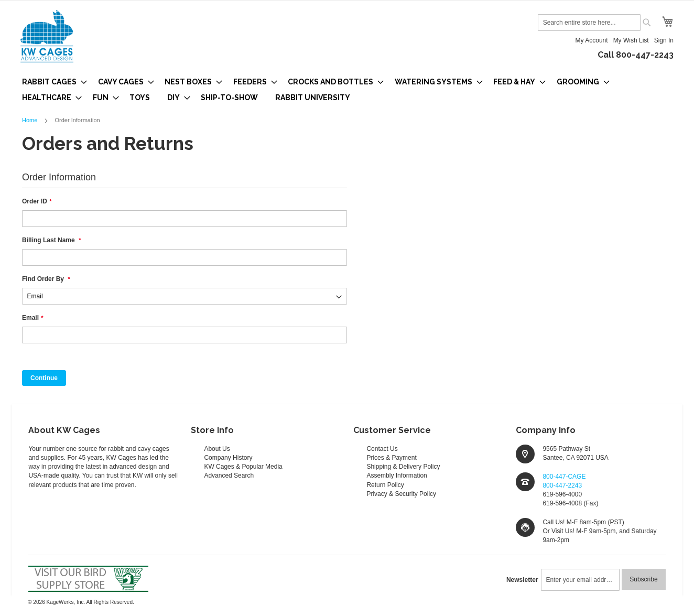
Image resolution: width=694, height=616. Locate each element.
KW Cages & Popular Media (243, 467)
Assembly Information (397, 475)
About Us (217, 449)
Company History (228, 458)
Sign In (664, 40)
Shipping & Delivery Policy (403, 467)
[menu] (347, 90)
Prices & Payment (391, 458)
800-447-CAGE (564, 477)
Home (30, 120)
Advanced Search (229, 475)
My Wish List (631, 40)
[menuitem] (51, 82)
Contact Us (382, 449)
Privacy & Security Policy (401, 494)
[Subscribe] (643, 579)
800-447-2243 (562, 485)
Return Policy (385, 485)
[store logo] (47, 36)
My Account (592, 40)
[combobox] (589, 23)
